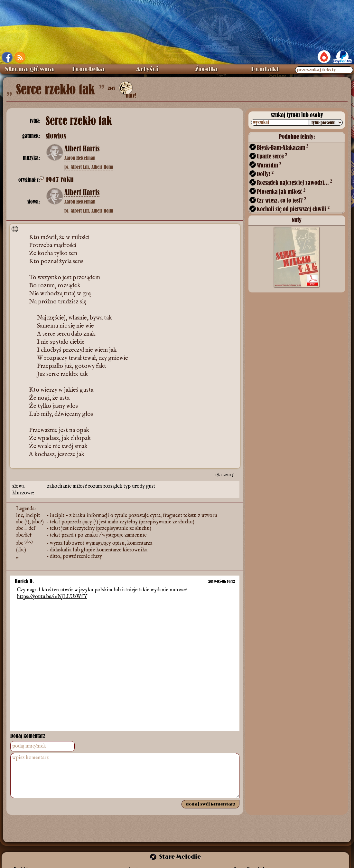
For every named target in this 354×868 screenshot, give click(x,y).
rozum (96, 486)
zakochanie (60, 486)
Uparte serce (272, 156)
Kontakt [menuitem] (265, 69)
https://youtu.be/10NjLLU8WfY (52, 596)
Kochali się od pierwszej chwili (293, 209)
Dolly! (265, 174)
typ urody (135, 486)
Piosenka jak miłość (281, 191)
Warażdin (269, 165)
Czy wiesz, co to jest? (281, 200)
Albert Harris (82, 149)
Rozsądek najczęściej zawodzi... (294, 182)
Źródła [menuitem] (206, 69)
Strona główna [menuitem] (29, 69)
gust (151, 486)
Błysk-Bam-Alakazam (283, 147)
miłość (80, 486)
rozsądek (113, 486)
